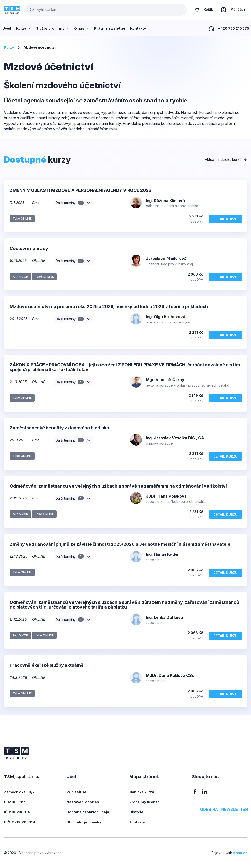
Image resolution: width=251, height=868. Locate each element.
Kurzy (9, 47)
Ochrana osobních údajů (88, 812)
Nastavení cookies (83, 802)
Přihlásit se (76, 792)
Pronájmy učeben (144, 802)
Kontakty (137, 822)
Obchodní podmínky (84, 822)
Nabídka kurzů (142, 792)
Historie (136, 812)
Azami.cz (240, 853)
